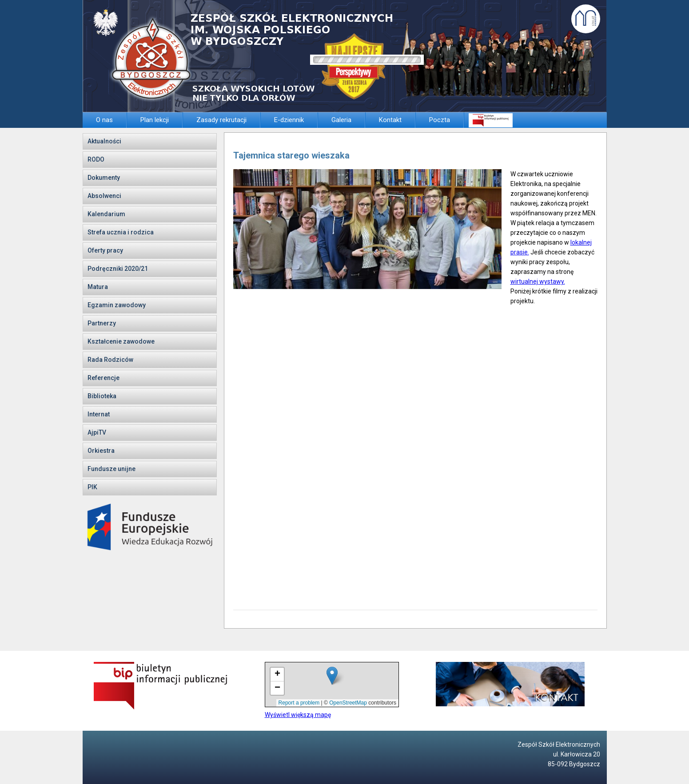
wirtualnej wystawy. (538, 281)
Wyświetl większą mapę (298, 715)
